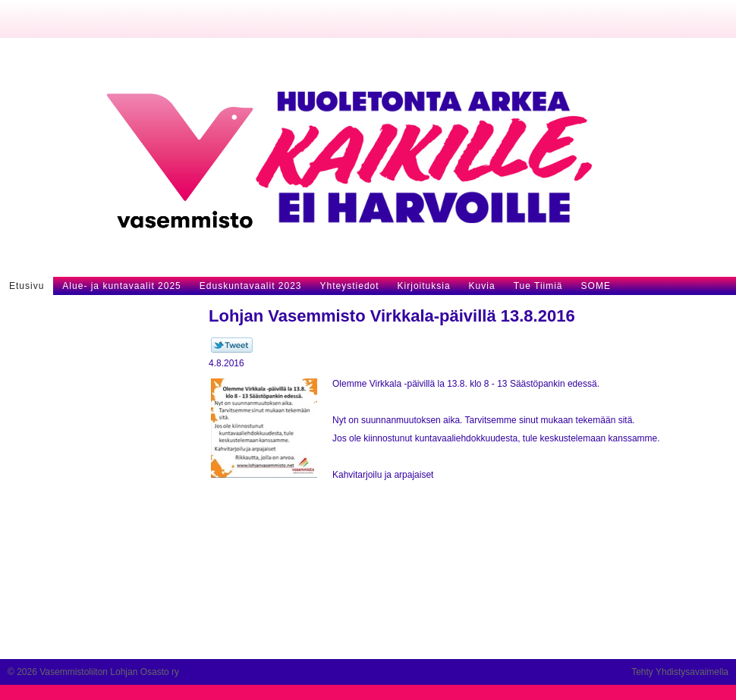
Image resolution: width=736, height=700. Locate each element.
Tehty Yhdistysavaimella (680, 672)
